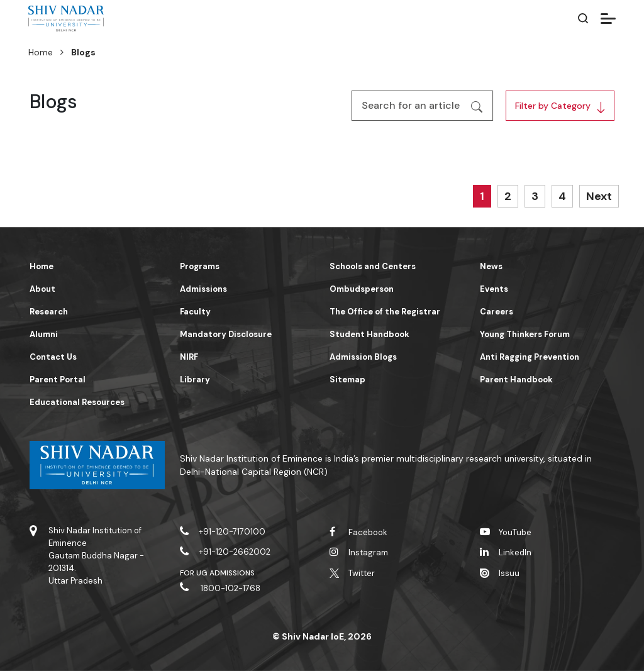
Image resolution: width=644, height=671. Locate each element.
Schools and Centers (373, 266)
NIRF (189, 357)
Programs (200, 266)
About (42, 289)
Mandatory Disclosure (226, 334)
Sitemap (347, 380)
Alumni (44, 334)
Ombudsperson (362, 289)
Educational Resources (77, 402)
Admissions (203, 289)
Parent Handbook (516, 380)
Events (494, 289)
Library (195, 380)
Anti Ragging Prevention (530, 357)
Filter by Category (553, 106)
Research (49, 312)
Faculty (195, 312)
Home (41, 52)
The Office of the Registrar (385, 312)
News (491, 266)
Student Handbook (369, 334)
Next (599, 196)
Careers (497, 312)
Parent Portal (58, 380)
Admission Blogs (363, 357)
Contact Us (53, 357)
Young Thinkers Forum (525, 334)
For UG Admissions (218, 573)
